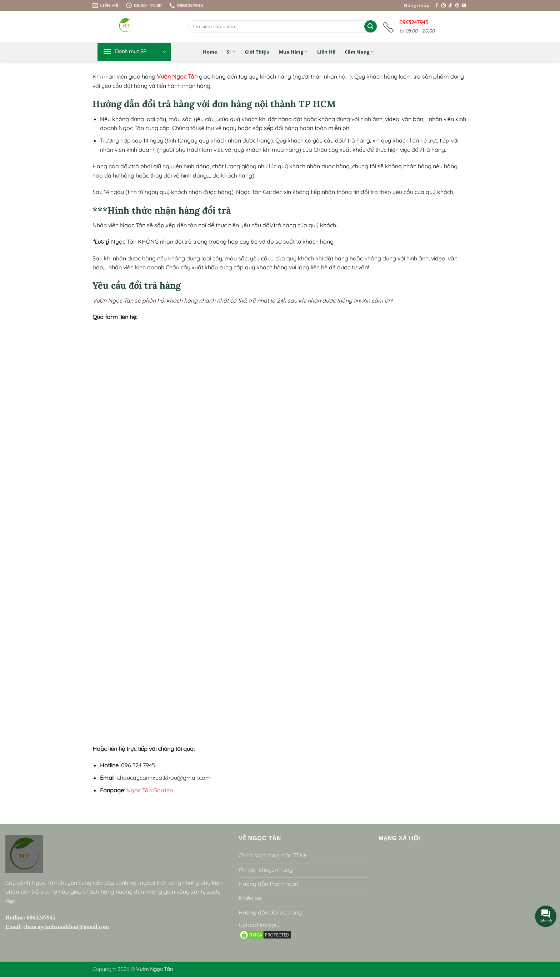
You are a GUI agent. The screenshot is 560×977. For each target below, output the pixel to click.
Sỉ (231, 52)
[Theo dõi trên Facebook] (437, 6)
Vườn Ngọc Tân (177, 76)
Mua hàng (294, 52)
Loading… (280, 532)
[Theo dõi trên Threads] (457, 6)
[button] (134, 52)
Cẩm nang (359, 52)
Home (210, 52)
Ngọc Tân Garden (150, 790)
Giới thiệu (257, 52)
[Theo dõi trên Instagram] (444, 6)
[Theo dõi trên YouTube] (464, 6)
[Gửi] (370, 26)
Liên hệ (326, 52)
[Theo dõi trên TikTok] (450, 6)
